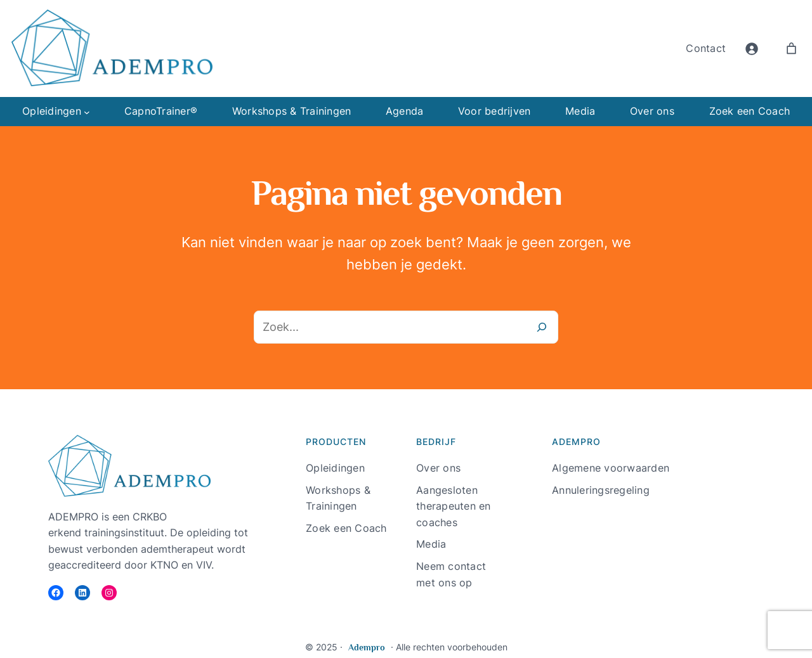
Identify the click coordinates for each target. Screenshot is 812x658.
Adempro (367, 647)
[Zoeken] (542, 327)
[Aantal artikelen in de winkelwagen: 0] (791, 48)
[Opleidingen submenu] (87, 112)
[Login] (751, 48)
